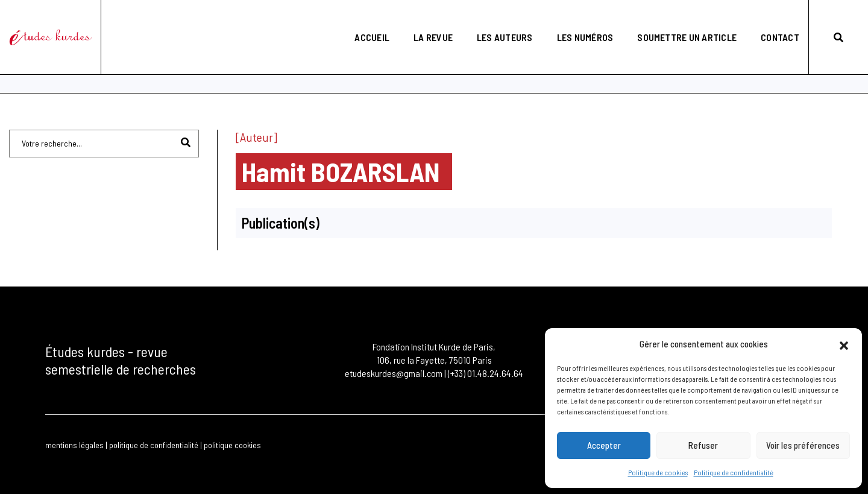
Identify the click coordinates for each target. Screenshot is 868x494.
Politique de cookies (658, 472)
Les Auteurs (72, 68)
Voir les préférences (803, 446)
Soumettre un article (678, 21)
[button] (844, 344)
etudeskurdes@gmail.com (394, 372)
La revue (423, 21)
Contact (770, 21)
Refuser (703, 446)
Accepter (604, 446)
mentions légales (74, 444)
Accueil (363, 21)
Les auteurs (495, 21)
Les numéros (576, 21)
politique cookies (232, 444)
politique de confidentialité (154, 444)
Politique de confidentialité (734, 472)
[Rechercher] (186, 141)
